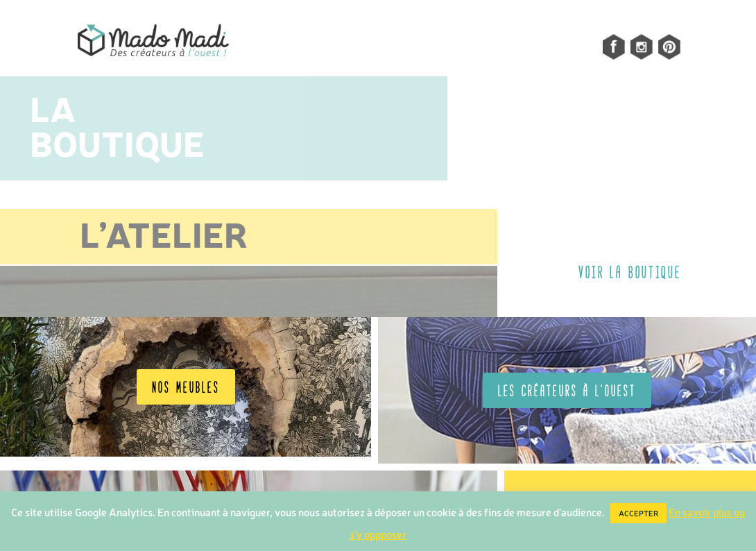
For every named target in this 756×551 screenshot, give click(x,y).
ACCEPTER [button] (638, 513)
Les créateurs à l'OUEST (567, 390)
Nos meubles (186, 387)
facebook (606, 47)
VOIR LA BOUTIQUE (630, 272)
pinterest (669, 47)
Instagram (634, 47)
